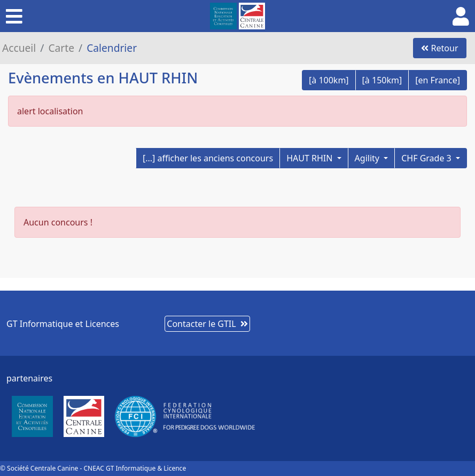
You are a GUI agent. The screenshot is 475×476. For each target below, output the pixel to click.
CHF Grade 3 (427, 158)
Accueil (19, 48)
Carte (61, 48)
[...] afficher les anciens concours (208, 158)
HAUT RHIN (310, 158)
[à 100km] (329, 80)
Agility (368, 158)
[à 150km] (382, 80)
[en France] (438, 80)
